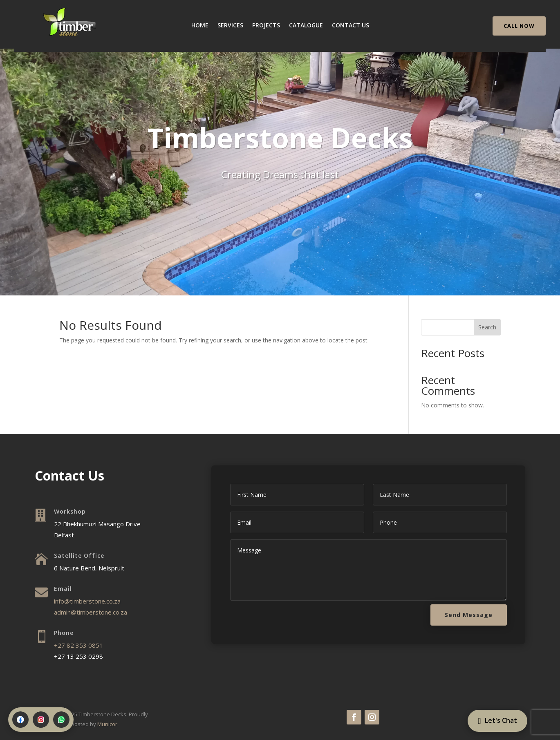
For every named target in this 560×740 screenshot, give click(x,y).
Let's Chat (280, 210)
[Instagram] (41, 720)
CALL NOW (519, 26)
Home (200, 26)
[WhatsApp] (61, 720)
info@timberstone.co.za (87, 601)
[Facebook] (20, 720)
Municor (107, 724)
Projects (266, 26)
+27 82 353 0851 (78, 645)
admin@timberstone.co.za (91, 612)
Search (487, 327)
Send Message (469, 615)
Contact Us (351, 26)
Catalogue (306, 26)
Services (230, 26)
